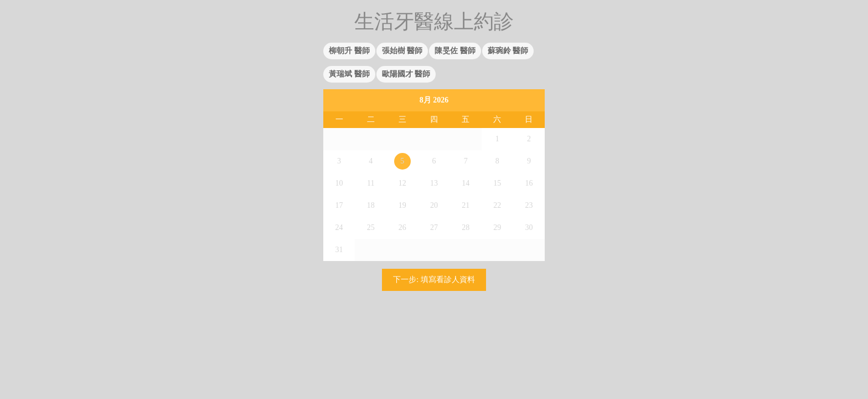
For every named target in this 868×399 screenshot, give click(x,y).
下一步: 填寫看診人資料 (434, 280)
